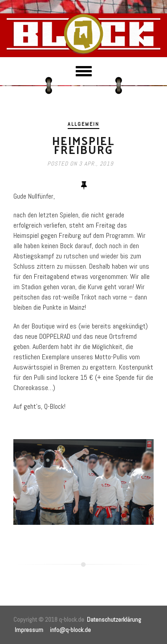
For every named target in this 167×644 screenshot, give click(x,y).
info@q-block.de (70, 630)
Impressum (29, 630)
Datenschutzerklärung (114, 619)
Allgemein (83, 124)
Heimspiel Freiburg (83, 145)
